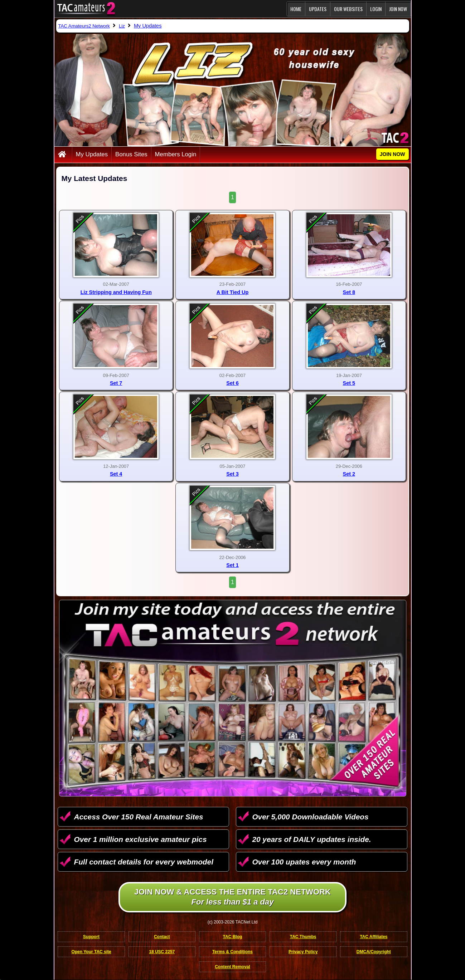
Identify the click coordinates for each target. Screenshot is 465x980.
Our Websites (348, 9)
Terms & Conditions (232, 952)
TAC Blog (233, 937)
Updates (318, 9)
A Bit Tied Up (233, 292)
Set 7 (116, 383)
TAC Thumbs (303, 937)
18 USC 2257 (162, 952)
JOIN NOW (398, 9)
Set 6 (232, 383)
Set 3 (232, 474)
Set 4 (116, 474)
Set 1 (232, 565)
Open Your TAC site (91, 952)
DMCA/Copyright (374, 952)
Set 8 (349, 292)
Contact (162, 937)
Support (91, 937)
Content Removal (232, 967)
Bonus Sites (131, 154)
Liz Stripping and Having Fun (116, 292)
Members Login (176, 154)
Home (296, 9)
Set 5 (349, 383)
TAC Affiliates (374, 937)
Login (376, 9)
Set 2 (349, 474)
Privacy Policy (303, 952)
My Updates (92, 154)
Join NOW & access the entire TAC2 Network (232, 897)
